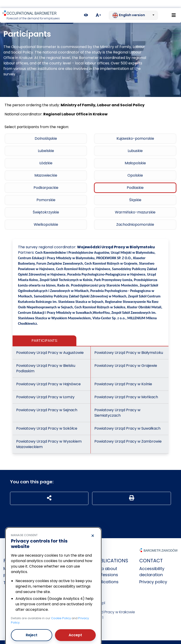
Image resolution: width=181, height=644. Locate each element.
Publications (106, 574)
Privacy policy (153, 574)
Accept (75, 627)
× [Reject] (93, 528)
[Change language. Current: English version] (133, 8)
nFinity (116, 638)
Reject (32, 627)
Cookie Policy (61, 610)
